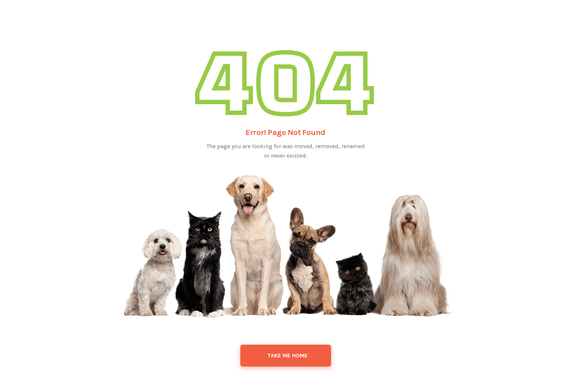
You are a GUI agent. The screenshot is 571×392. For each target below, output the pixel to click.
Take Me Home (288, 355)
